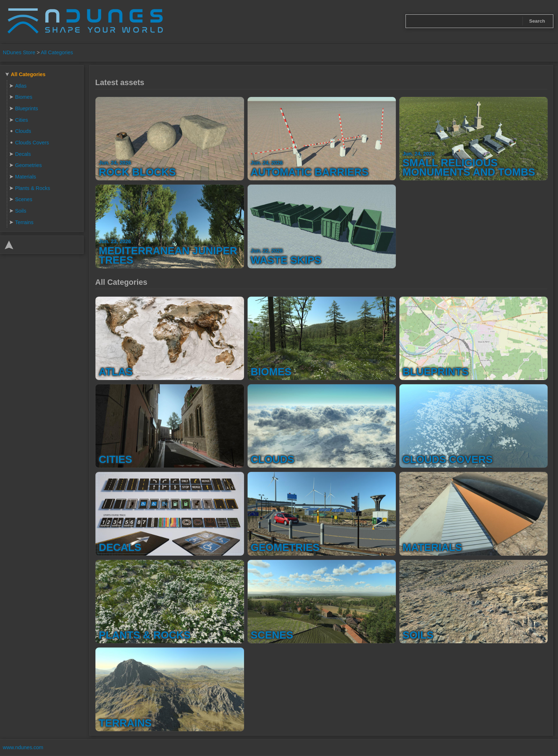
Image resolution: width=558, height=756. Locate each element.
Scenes (24, 199)
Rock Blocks (137, 172)
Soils (21, 211)
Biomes (24, 97)
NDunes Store (19, 52)
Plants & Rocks (33, 188)
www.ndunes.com (23, 747)
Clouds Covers (32, 143)
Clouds (23, 131)
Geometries (28, 165)
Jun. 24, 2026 (115, 163)
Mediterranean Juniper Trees (168, 255)
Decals (23, 154)
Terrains (24, 222)
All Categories (57, 52)
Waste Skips (286, 260)
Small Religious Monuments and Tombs (469, 167)
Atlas (21, 86)
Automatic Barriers (310, 172)
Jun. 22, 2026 (267, 251)
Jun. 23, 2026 (115, 241)
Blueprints (27, 108)
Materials (25, 177)
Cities (22, 120)
